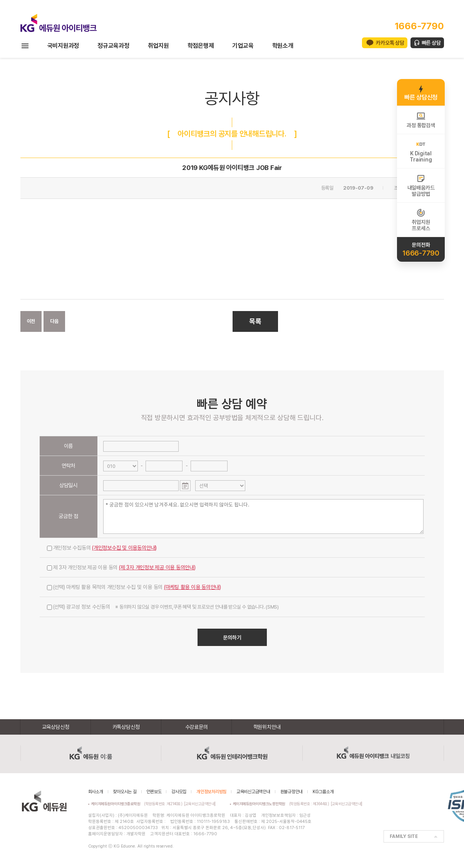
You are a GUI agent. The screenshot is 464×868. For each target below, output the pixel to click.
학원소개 (283, 46)
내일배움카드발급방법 (421, 185)
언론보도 (154, 792)
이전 (31, 321)
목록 (255, 321)
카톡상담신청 (126, 727)
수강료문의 (197, 727)
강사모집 (179, 792)
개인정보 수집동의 (102, 548)
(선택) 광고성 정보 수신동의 (163, 607)
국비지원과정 (63, 46)
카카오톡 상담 (390, 43)
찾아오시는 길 (125, 792)
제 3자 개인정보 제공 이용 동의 (121, 567)
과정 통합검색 (421, 120)
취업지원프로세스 (421, 220)
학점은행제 (201, 46)
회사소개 (96, 792)
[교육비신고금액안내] (200, 804)
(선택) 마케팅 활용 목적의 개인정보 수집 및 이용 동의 (134, 587)
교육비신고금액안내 (253, 792)
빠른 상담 (431, 43)
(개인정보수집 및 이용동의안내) (124, 548)
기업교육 (243, 46)
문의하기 (232, 638)
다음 (54, 321)
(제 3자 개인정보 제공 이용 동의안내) (157, 567)
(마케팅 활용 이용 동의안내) (193, 587)
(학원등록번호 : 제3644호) (282, 804)
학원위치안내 (267, 727)
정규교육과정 (113, 46)
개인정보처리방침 (211, 792)
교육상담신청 (56, 727)
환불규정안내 (292, 792)
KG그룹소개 (323, 792)
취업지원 (158, 46)
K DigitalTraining (421, 151)
